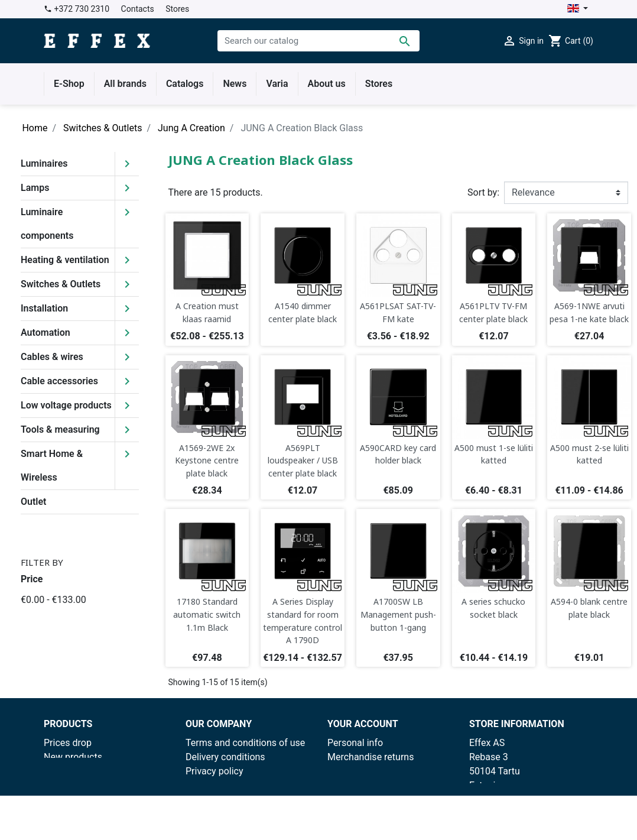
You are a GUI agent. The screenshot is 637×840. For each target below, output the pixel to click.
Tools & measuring (60, 429)
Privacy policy (214, 771)
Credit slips (351, 785)
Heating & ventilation (65, 260)
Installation (44, 308)
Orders (341, 771)
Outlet (33, 502)
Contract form (215, 814)
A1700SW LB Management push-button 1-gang (398, 614)
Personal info (355, 743)
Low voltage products (66, 405)
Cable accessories (59, 381)
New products (73, 757)
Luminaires (44, 163)
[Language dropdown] (578, 9)
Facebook (206, 800)
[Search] (318, 41)
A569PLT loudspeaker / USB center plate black (303, 460)
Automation (45, 333)
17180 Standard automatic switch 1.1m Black (207, 614)
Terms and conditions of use (245, 743)
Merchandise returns (370, 757)
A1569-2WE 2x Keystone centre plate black (207, 460)
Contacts (138, 9)
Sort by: (483, 192)
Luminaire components (47, 224)
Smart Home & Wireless (52, 466)
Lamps (35, 188)
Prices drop (68, 743)
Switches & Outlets (61, 284)
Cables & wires (52, 357)
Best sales (66, 771)
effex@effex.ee (542, 814)
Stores (177, 9)
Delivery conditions (225, 757)
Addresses (350, 800)
